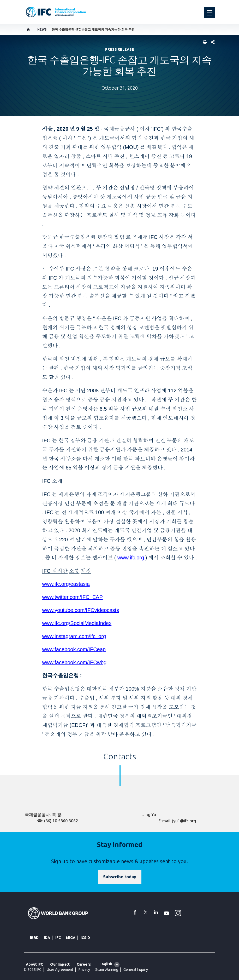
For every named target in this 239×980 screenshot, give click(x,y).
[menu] (210, 13)
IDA (47, 938)
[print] (204, 42)
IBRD (34, 938)
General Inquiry (136, 970)
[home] (28, 30)
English (106, 964)
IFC (58, 938)
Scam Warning (107, 970)
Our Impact (60, 964)
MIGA (71, 938)
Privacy (84, 970)
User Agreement (60, 970)
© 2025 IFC (33, 970)
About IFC (34, 964)
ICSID (85, 938)
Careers (84, 964)
